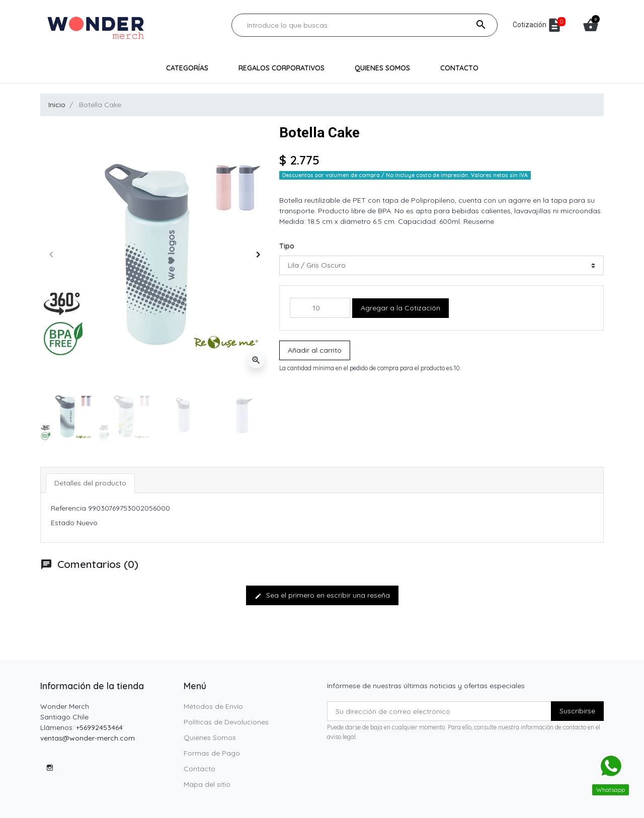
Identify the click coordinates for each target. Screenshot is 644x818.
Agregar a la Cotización (400, 308)
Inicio (57, 105)
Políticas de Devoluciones (226, 722)
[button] (591, 25)
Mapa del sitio (207, 784)
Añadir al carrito (315, 350)
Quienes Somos (210, 738)
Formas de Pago (212, 753)
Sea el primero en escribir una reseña (322, 595)
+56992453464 (99, 727)
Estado (63, 523)
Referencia (68, 508)
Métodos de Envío (213, 706)
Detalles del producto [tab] (90, 483)
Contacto (199, 769)
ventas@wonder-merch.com (88, 738)
